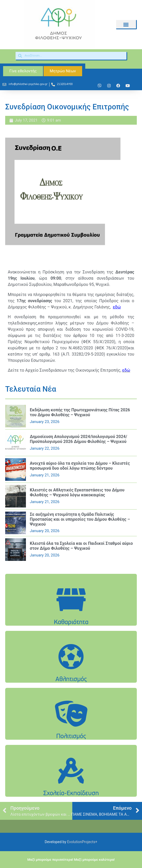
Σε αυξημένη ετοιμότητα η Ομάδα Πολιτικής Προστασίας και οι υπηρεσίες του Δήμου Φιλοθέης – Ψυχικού (80, 519)
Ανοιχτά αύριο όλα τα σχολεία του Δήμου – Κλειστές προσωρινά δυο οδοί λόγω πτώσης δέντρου (80, 466)
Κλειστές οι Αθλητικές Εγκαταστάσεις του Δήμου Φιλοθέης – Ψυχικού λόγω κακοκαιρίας (77, 492)
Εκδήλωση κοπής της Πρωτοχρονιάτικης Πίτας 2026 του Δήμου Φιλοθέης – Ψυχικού (80, 412)
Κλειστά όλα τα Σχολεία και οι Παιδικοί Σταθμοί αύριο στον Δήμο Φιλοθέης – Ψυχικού (81, 546)
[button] (126, 24)
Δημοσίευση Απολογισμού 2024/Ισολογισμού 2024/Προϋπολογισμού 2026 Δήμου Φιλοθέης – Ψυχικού (79, 439)
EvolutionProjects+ (82, 842)
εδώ (126, 370)
